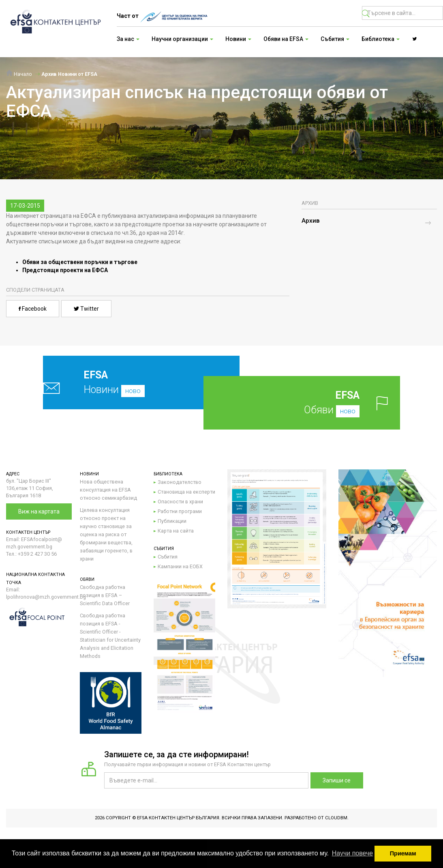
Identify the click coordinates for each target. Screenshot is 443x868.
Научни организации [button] (182, 39)
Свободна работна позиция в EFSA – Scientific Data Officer (105, 595)
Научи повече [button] (352, 853)
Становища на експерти (186, 492)
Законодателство (180, 482)
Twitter (86, 309)
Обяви (314, 403)
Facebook (33, 309)
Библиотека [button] (381, 39)
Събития (168, 557)
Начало (19, 74)
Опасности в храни (180, 502)
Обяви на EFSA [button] (286, 39)
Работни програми (180, 511)
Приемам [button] (403, 853)
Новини (123, 382)
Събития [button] (335, 39)
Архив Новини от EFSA (69, 74)
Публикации (172, 521)
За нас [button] (128, 39)
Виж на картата (39, 511)
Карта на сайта (176, 531)
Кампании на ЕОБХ (180, 566)
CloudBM (336, 818)
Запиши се (337, 780)
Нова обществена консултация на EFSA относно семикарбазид (108, 490)
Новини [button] (238, 39)
